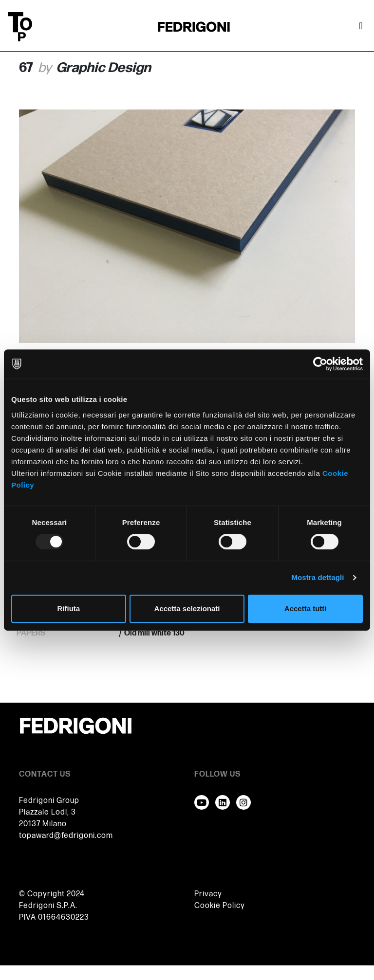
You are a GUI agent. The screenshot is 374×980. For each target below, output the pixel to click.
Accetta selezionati (187, 608)
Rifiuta (68, 608)
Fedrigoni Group (49, 801)
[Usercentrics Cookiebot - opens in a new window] (320, 364)
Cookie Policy (220, 906)
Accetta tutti (306, 608)
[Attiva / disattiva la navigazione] (361, 27)
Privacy (208, 894)
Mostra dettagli (318, 577)
